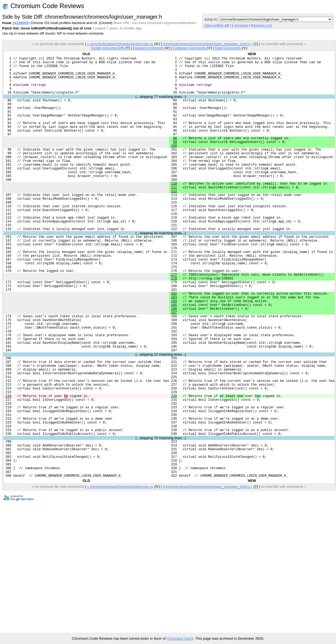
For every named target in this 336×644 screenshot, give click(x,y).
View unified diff (216, 25)
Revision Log (261, 25)
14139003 (20, 23)
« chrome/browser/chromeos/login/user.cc (120, 44)
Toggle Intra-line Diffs (108, 48)
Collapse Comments (189, 48)
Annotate (241, 25)
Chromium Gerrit (180, 638)
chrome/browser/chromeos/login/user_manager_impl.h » (208, 44)
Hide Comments (228, 48)
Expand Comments (148, 48)
